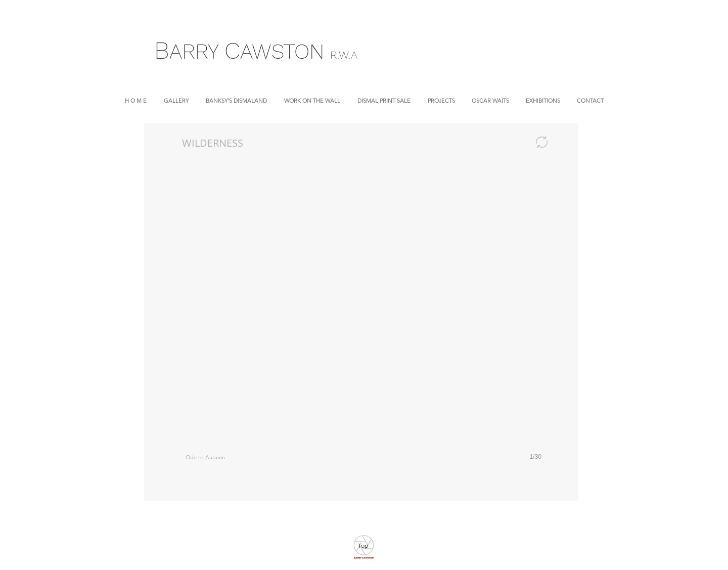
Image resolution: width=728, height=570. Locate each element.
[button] (363, 324)
